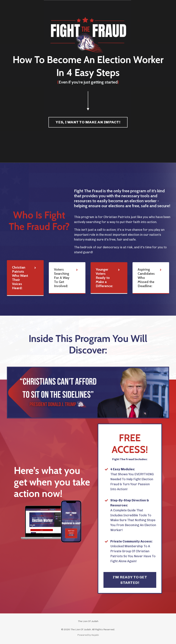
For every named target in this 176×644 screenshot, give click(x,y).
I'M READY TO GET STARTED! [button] (130, 580)
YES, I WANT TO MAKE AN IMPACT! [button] (88, 122)
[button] (88, 121)
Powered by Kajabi (88, 635)
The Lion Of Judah (88, 621)
